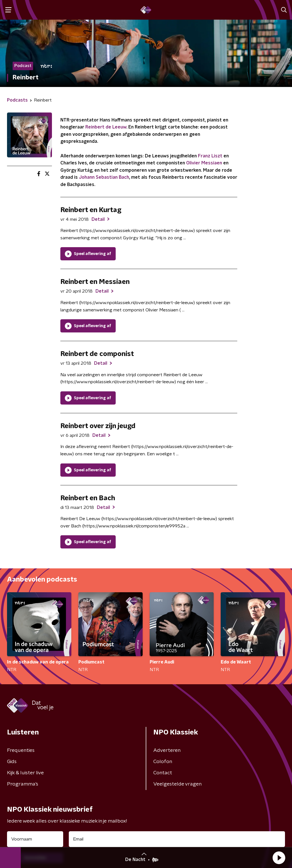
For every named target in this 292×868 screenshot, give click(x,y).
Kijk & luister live (25, 773)
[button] (279, 858)
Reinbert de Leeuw (106, 127)
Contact (163, 773)
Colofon (163, 762)
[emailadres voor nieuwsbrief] (177, 839)
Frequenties (21, 750)
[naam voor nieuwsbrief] (35, 839)
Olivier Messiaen (204, 163)
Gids (12, 762)
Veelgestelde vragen (177, 784)
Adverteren (167, 750)
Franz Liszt (210, 156)
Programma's (23, 784)
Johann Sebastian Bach (104, 177)
